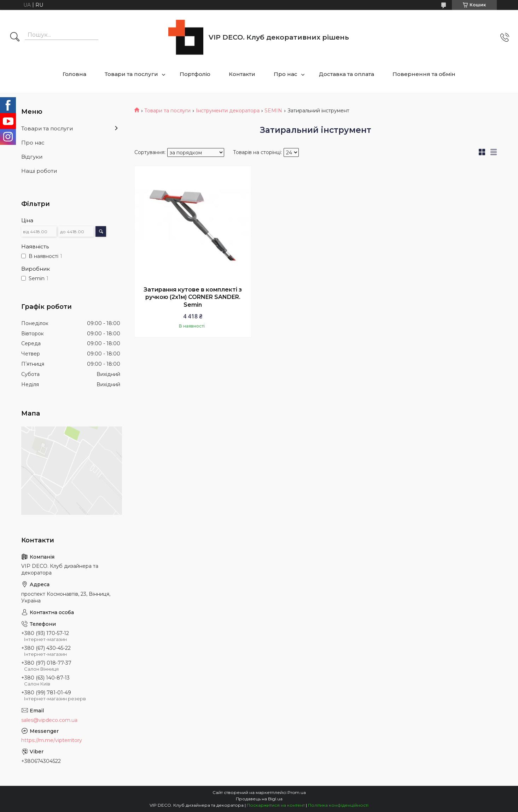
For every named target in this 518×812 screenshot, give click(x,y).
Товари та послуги (131, 74)
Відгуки (32, 157)
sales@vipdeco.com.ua (49, 720)
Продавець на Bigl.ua (259, 799)
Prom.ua (297, 792)
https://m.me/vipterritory (52, 740)
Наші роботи (39, 171)
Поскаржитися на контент (276, 805)
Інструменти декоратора (228, 111)
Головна (74, 74)
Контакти (242, 74)
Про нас (286, 74)
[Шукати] (15, 37)
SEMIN (273, 111)
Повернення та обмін (424, 74)
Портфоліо (195, 74)
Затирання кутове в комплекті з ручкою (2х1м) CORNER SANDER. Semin (193, 297)
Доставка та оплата (347, 74)
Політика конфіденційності (338, 805)
